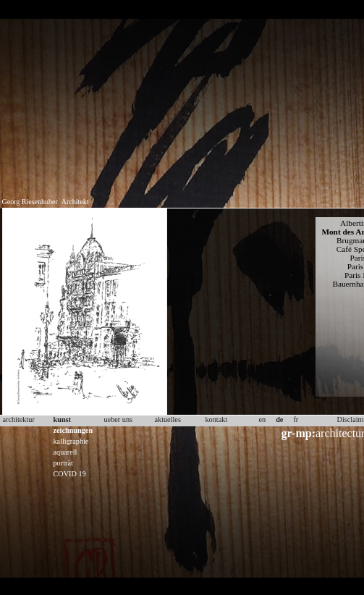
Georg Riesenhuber (30, 202)
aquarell (65, 452)
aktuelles (168, 419)
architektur (19, 419)
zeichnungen (73, 430)
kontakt (217, 419)
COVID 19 (70, 474)
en (263, 419)
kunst (62, 419)
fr (296, 419)
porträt (63, 463)
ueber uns (119, 419)
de (279, 419)
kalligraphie (71, 441)
